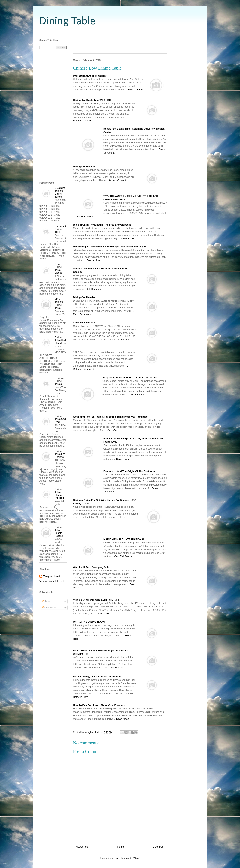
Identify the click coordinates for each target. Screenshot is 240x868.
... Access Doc (115, 667)
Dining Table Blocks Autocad (59, 493)
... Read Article (126, 238)
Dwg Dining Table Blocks (58, 268)
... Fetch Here (125, 517)
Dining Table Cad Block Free (61, 340)
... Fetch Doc (122, 340)
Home (121, 847)
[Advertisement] (120, 32)
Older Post (158, 847)
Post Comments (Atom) (127, 858)
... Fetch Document (92, 289)
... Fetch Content (134, 90)
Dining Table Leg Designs (60, 454)
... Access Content (116, 180)
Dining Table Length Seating (59, 531)
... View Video (112, 430)
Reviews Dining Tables (59, 381)
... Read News (121, 459)
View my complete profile (53, 581)
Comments (49, 608)
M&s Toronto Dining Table (59, 304)
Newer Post (82, 847)
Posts (46, 601)
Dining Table (67, 22)
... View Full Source (122, 556)
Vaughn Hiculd (52, 576)
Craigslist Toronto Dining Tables (60, 192)
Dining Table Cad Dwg (60, 419)
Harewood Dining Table (60, 229)
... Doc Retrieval (136, 395)
